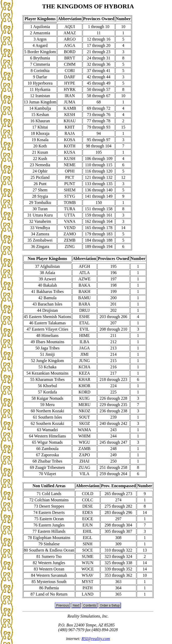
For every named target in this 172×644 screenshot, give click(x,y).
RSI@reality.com (96, 639)
